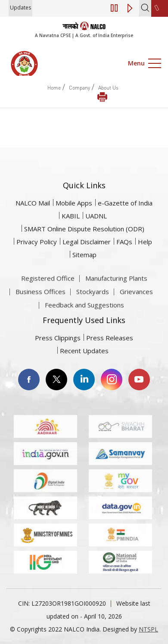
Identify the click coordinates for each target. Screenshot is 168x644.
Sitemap (84, 255)
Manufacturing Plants (116, 292)
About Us (108, 88)
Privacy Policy (37, 242)
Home (54, 88)
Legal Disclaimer (87, 242)
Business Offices (40, 305)
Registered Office (48, 292)
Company (79, 88)
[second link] (160, 8)
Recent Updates (84, 351)
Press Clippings (58, 338)
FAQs (124, 242)
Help (145, 242)
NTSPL (148, 629)
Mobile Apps (74, 203)
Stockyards (93, 305)
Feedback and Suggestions (84, 319)
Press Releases (110, 338)
